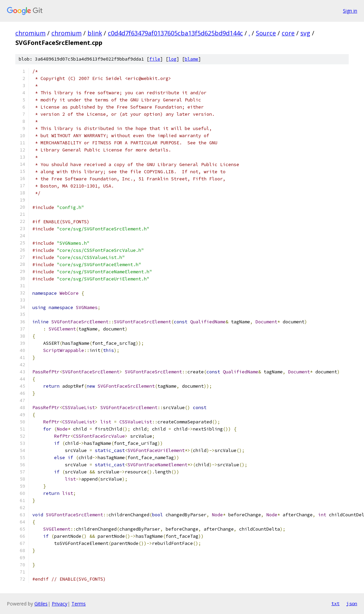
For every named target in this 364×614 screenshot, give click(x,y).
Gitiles (41, 604)
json (352, 603)
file (155, 59)
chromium (30, 33)
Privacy (60, 604)
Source (266, 33)
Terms (79, 604)
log (172, 59)
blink (95, 33)
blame (192, 59)
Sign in (350, 11)
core (288, 33)
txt (335, 603)
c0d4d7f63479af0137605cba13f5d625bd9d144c (175, 33)
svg (305, 33)
